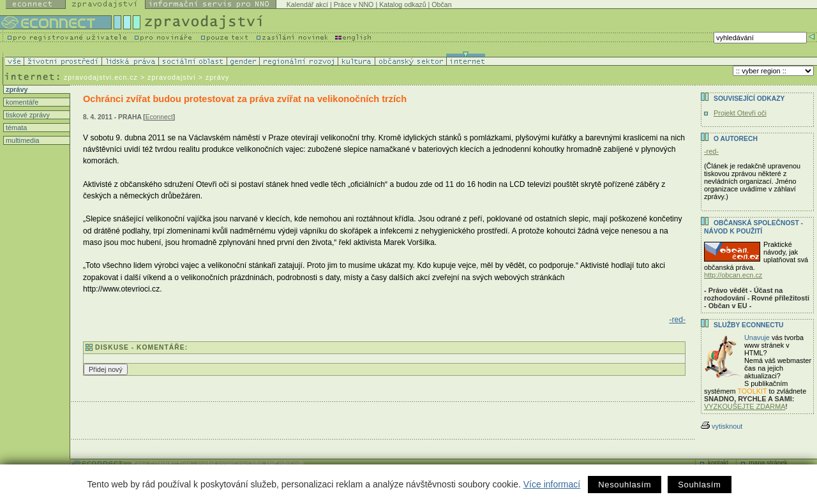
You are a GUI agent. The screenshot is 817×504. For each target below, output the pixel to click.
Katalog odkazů (402, 4)
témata (15, 128)
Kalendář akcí (307, 4)
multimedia (22, 140)
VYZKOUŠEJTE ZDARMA (745, 406)
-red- (677, 320)
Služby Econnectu (748, 325)
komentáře (21, 102)
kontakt (718, 463)
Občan (441, 4)
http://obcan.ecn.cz (733, 275)
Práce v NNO (354, 4)
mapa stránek (768, 463)
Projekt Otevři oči (740, 113)
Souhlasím (699, 485)
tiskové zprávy (27, 115)
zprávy (16, 89)
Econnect (159, 117)
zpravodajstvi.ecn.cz (101, 77)
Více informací (552, 484)
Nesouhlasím (625, 485)
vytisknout (722, 426)
